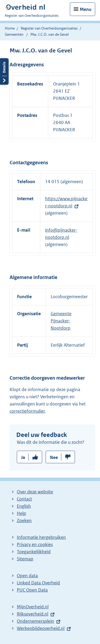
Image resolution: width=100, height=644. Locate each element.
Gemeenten (14, 34)
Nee (54, 457)
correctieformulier (27, 411)
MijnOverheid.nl (33, 607)
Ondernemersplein (35, 621)
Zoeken (24, 520)
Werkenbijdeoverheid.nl (41, 628)
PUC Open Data (32, 590)
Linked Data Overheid (38, 583)
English (24, 506)
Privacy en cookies (35, 544)
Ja (23, 457)
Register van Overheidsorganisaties (49, 28)
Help (21, 513)
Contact (24, 499)
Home (10, 28)
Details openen (4, 71)
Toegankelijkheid (34, 552)
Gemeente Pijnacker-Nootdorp (61, 321)
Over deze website (35, 492)
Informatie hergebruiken (41, 537)
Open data (27, 576)
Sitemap (25, 559)
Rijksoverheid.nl (33, 614)
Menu (86, 9)
